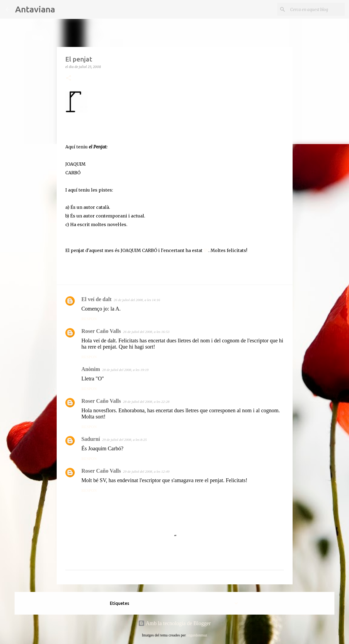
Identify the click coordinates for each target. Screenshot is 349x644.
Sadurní (91, 439)
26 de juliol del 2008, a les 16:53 (146, 332)
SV (205, 250)
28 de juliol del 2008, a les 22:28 (146, 402)
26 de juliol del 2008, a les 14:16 (137, 300)
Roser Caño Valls (101, 331)
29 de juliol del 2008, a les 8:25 (124, 440)
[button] (69, 78)
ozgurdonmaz (197, 635)
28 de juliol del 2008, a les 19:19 (125, 370)
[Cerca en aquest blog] (316, 9)
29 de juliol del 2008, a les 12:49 (146, 471)
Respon (89, 319)
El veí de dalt (97, 299)
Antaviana (35, 9)
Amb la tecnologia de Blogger (174, 623)
